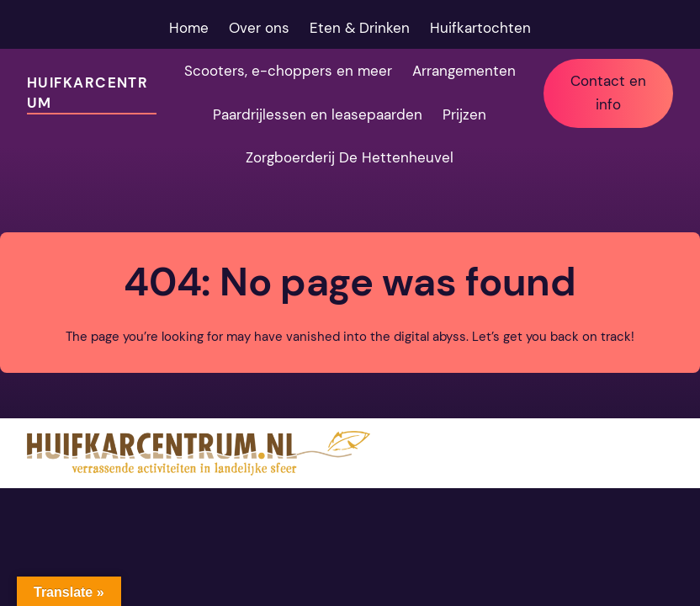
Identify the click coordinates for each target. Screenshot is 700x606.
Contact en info (608, 92)
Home (189, 28)
